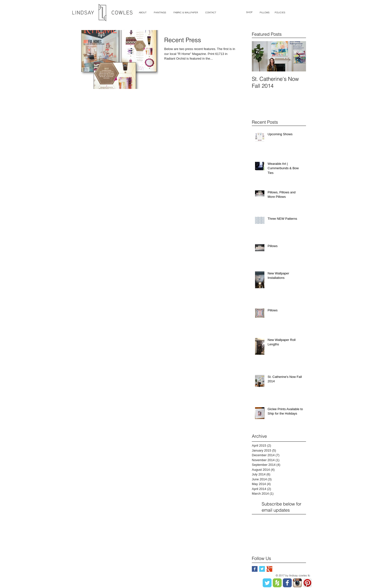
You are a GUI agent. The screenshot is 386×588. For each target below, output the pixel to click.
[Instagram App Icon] (297, 583)
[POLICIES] (280, 13)
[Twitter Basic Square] (262, 569)
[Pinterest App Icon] (307, 583)
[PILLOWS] (265, 13)
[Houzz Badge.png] (277, 583)
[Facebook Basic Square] (255, 569)
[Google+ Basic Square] (269, 569)
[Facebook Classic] (287, 583)
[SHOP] (249, 12)
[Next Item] (298, 56)
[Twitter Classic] (267, 583)
